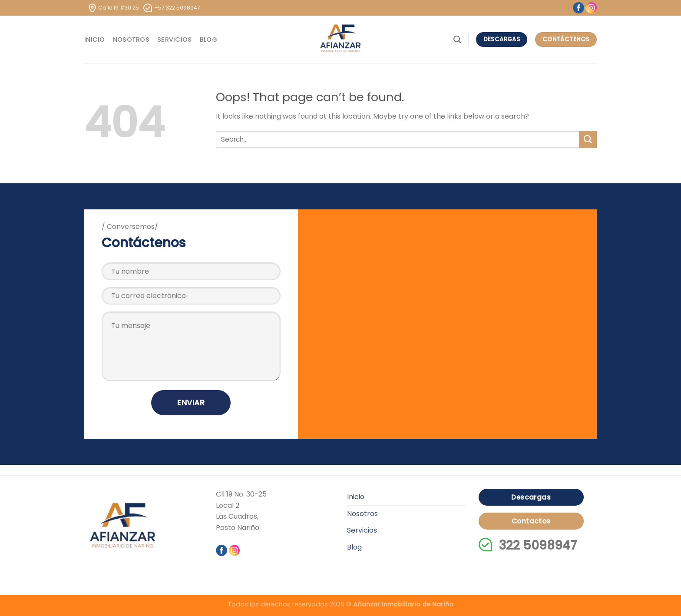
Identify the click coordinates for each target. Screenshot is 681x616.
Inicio (95, 40)
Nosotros (131, 40)
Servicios (175, 40)
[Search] (457, 40)
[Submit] (588, 139)
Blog (208, 40)
